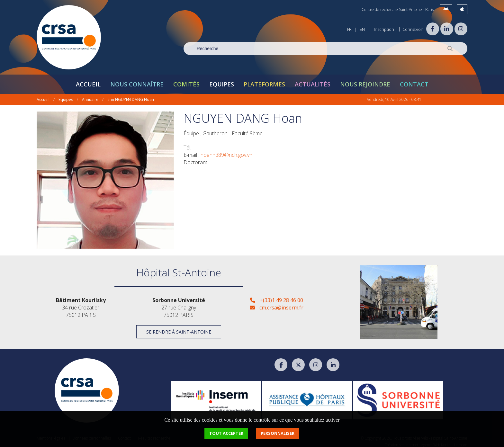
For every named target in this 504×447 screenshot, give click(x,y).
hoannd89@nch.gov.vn (226, 151)
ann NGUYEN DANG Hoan (131, 96)
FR (349, 29)
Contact (414, 81)
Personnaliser (278, 433)
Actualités (313, 81)
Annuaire (90, 96)
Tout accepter (226, 433)
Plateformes (264, 81)
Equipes (222, 81)
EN (362, 29)
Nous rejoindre (365, 81)
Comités (186, 81)
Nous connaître (137, 81)
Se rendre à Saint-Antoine (179, 328)
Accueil (88, 81)
